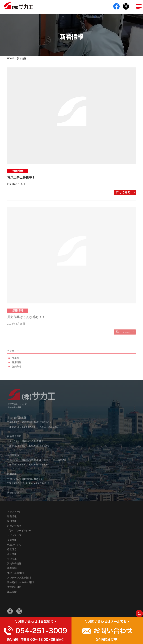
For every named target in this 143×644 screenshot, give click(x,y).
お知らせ (17, 368)
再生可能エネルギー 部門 (20, 584)
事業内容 (12, 570)
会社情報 (12, 556)
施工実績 (12, 593)
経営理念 (12, 551)
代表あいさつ (14, 546)
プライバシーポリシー (19, 532)
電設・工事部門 (15, 574)
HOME (11, 58)
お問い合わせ (14, 527)
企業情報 (12, 541)
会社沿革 (12, 560)
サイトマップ (14, 537)
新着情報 (12, 518)
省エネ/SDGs (14, 589)
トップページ (14, 513)
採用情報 (17, 364)
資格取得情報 (14, 565)
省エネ (15, 360)
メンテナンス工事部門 (19, 579)
